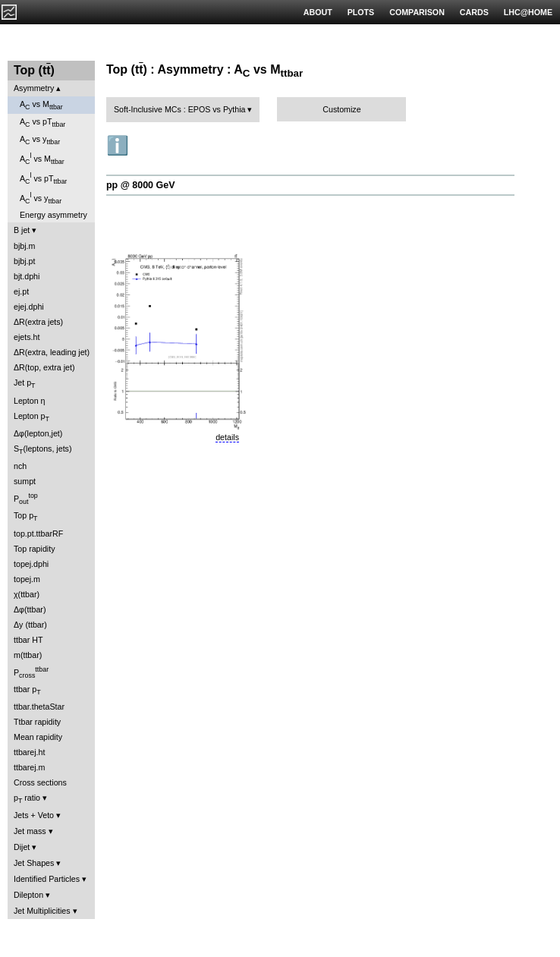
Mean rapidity (38, 737)
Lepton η (29, 401)
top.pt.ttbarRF (38, 534)
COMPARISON (417, 12)
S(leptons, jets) (43, 450)
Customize (341, 109)
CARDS (474, 12)
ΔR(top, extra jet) (44, 367)
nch (20, 466)
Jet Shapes (34, 863)
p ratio (27, 799)
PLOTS (361, 12)
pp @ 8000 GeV (140, 185)
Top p (26, 516)
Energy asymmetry (53, 215)
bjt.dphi (27, 276)
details (227, 437)
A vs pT (42, 123)
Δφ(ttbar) (30, 609)
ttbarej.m (29, 767)
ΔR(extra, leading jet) (52, 352)
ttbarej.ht (29, 752)
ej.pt (21, 291)
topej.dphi (31, 564)
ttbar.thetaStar (39, 707)
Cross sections (40, 782)
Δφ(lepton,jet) (38, 433)
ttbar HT (28, 640)
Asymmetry (34, 88)
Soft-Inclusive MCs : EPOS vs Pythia (180, 109)
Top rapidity (35, 549)
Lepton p (31, 417)
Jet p (25, 384)
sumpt (25, 481)
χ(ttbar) (27, 594)
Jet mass (30, 831)
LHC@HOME (528, 12)
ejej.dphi (29, 307)
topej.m (27, 579)
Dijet (22, 847)
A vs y (40, 140)
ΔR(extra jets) (38, 322)
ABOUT (318, 12)
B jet (22, 230)
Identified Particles (47, 879)
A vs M (41, 105)
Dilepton (28, 895)
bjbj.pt (24, 261)
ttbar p (27, 690)
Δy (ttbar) (30, 625)
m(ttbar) (28, 655)
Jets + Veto (34, 815)
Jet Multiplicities (42, 911)
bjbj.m (24, 246)
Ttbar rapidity (37, 722)
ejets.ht (27, 337)
